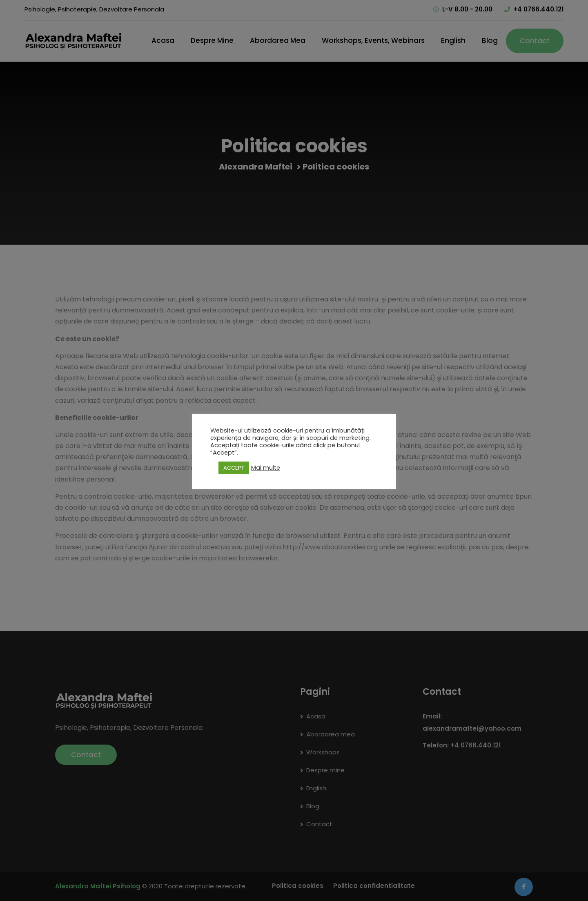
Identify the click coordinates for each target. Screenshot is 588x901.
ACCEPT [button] (234, 468)
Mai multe (266, 468)
